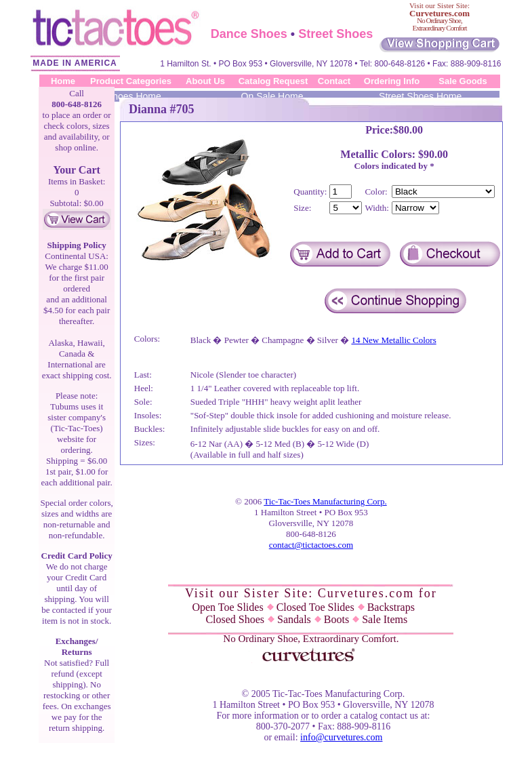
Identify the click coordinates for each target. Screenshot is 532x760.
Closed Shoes (240, 619)
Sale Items (385, 619)
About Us (205, 81)
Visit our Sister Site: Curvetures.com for (311, 593)
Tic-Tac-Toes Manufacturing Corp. (325, 501)
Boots (342, 619)
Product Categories (131, 81)
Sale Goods (463, 81)
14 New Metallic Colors (393, 340)
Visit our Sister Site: (439, 9)
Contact (334, 81)
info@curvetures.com (341, 737)
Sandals (299, 619)
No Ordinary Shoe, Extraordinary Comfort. (311, 639)
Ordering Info (392, 81)
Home (63, 81)
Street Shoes (335, 34)
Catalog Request (273, 81)
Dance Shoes (249, 34)
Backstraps (391, 607)
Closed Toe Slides (321, 607)
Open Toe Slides (232, 607)
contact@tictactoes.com (311, 545)
